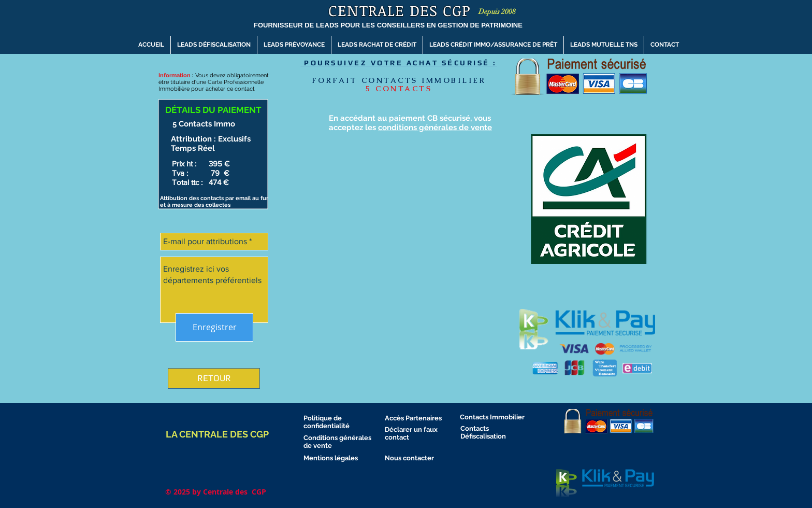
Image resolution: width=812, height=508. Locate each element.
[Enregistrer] (214, 327)
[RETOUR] (214, 378)
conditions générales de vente (435, 128)
